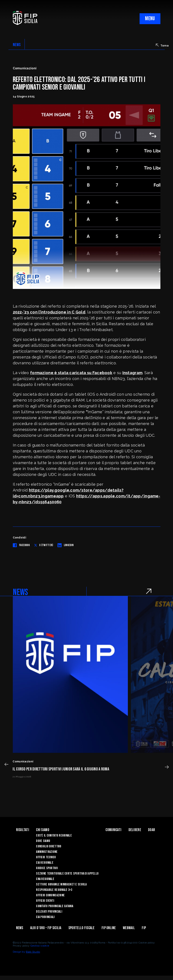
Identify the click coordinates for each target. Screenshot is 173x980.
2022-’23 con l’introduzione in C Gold (49, 312)
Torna (162, 45)
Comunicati (113, 830)
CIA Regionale (45, 863)
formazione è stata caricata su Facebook (71, 373)
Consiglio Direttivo (49, 846)
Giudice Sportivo (47, 868)
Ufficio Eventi (45, 901)
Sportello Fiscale (82, 928)
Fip (144, 928)
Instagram (133, 373)
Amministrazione (47, 852)
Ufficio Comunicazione (50, 895)
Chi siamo (43, 830)
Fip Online (109, 928)
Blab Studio (33, 952)
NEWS (17, 45)
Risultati (23, 830)
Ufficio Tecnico (46, 857)
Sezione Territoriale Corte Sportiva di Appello (67, 874)
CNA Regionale (45, 879)
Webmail (129, 928)
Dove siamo (43, 841)
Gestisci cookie (40, 946)
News (20, 928)
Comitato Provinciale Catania (55, 906)
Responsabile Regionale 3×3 (54, 890)
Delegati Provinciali (49, 912)
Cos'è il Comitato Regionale (54, 836)
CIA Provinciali (45, 917)
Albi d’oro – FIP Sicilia (46, 928)
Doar (152, 830)
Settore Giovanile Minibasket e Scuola (61, 884)
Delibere (135, 830)
